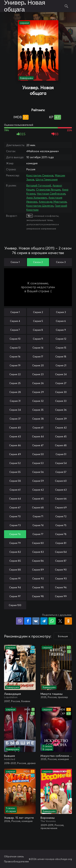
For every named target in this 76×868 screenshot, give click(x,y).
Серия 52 (15, 463)
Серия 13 (15, 348)
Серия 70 (15, 516)
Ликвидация (12, 694)
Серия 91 (15, 578)
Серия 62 (38, 490)
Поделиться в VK (36, 621)
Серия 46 (15, 445)
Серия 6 (61, 321)
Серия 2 (38, 312)
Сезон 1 (15, 262)
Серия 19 (15, 365)
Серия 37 (15, 419)
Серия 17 (38, 357)
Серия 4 (15, 321)
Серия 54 (61, 463)
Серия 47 (38, 445)
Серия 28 (15, 392)
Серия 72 (61, 516)
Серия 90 (61, 570)
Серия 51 (61, 454)
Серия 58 (15, 481)
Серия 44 (38, 436)
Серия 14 (38, 348)
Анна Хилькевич (37, 198)
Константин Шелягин (40, 206)
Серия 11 (38, 339)
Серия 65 (38, 499)
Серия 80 (38, 543)
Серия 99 (61, 596)
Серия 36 (61, 410)
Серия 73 (15, 525)
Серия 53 (38, 463)
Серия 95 (38, 587)
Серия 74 (38, 525)
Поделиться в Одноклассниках (68, 621)
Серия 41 (38, 428)
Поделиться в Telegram (44, 621)
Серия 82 (15, 552)
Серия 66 (61, 499)
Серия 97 (15, 596)
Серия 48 (61, 445)
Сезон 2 (38, 262)
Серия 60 (61, 481)
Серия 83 (38, 552)
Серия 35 (38, 410)
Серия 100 (15, 605)
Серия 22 (15, 374)
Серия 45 (61, 436)
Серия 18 (61, 357)
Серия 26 (38, 383)
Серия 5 (38, 321)
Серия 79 (15, 543)
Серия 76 (15, 534)
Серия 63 (61, 490)
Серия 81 (61, 543)
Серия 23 (38, 374)
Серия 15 (61, 348)
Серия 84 (61, 552)
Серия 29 (38, 392)
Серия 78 (61, 534)
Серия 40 (15, 428)
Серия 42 (61, 428)
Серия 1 (15, 312)
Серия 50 (38, 454)
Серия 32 (38, 401)
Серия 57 (61, 472)
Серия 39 (61, 419)
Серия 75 (61, 525)
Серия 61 (15, 490)
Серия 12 (61, 339)
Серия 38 (38, 419)
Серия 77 (38, 534)
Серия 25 (15, 383)
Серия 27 (61, 383)
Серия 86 (38, 561)
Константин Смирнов (40, 175)
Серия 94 (15, 587)
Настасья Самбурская (51, 194)
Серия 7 (15, 330)
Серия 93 (61, 578)
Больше (63, 636)
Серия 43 (15, 436)
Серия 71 (38, 516)
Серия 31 (15, 401)
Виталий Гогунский (39, 185)
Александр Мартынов (53, 202)
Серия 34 (15, 410)
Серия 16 (15, 357)
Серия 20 (38, 365)
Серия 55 (15, 472)
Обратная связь (14, 856)
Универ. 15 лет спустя (19, 818)
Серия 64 (15, 499)
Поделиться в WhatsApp (52, 621)
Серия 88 (15, 570)
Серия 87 (61, 561)
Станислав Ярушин (48, 190)
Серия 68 (38, 507)
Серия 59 (38, 481)
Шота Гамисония (47, 179)
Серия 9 (61, 330)
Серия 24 (61, 374)
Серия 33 (61, 401)
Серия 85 (15, 561)
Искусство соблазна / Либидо (56, 756)
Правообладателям (16, 861)
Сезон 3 (61, 262)
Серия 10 (15, 339)
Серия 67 (15, 507)
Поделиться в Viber (20, 621)
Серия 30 (61, 392)
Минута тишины (52, 694)
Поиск (66, 6)
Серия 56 (38, 472)
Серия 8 (38, 330)
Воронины (48, 818)
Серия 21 (61, 365)
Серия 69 (61, 507)
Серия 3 (61, 312)
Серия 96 (61, 587)
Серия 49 (15, 454)
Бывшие (10, 756)
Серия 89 (38, 570)
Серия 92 (38, 578)
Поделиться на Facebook (28, 621)
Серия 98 (38, 596)
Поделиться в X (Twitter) (60, 621)
